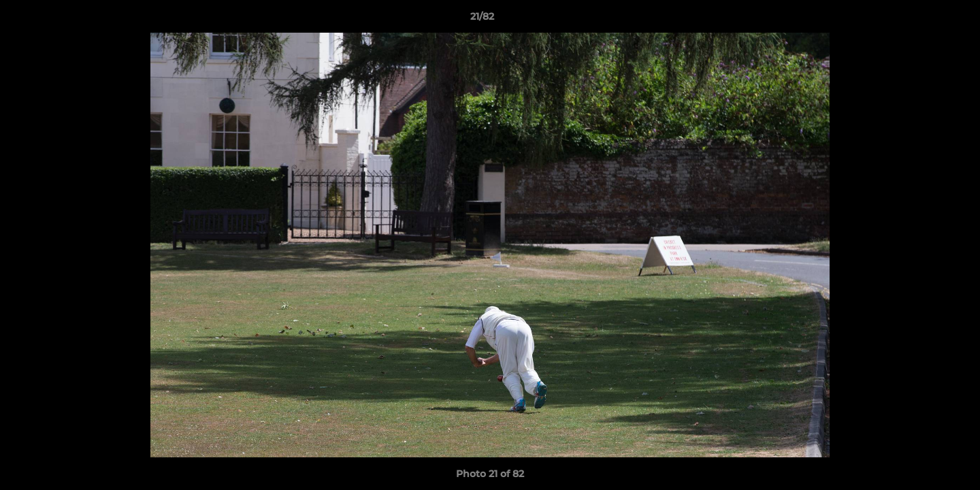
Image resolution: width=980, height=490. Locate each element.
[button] (923, 20)
